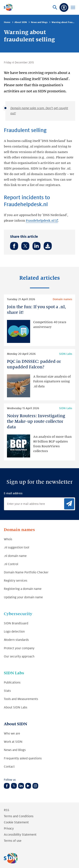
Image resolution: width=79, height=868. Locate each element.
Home (7, 22)
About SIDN (21, 22)
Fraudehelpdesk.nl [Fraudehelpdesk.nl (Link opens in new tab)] (40, 221)
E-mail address (13, 493)
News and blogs (39, 22)
